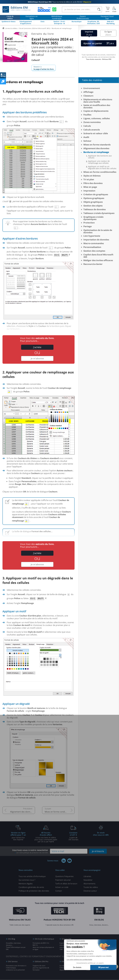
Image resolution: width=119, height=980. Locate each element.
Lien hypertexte (92, 236)
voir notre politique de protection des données (32, 853)
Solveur (87, 141)
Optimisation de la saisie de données (98, 231)
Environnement (92, 88)
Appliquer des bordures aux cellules (100, 157)
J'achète (37, 347)
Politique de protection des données (34, 891)
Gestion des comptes (94, 251)
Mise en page (90, 187)
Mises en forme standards (97, 145)
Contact (59, 891)
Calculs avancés (92, 130)
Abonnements (89, 884)
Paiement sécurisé (63, 880)
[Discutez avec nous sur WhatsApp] (54, 9)
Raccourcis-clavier (93, 264)
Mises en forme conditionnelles (59, 812)
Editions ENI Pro (42, 962)
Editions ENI (16, 9)
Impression (89, 191)
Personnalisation (92, 247)
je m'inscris (98, 851)
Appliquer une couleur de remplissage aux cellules (99, 162)
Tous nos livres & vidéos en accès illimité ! (59, 2)
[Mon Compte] (114, 9)
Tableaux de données (95, 209)
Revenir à (44, 68)
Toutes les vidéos (91, 887)
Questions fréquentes (64, 876)
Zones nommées (92, 122)
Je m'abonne (37, 359)
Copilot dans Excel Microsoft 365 (98, 256)
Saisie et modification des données (97, 106)
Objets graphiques (93, 202)
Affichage (88, 92)
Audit (86, 137)
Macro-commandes (94, 243)
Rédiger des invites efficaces (98, 260)
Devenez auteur (90, 891)
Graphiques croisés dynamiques (93, 218)
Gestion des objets (93, 206)
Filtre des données (93, 183)
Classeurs (88, 96)
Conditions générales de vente (31, 887)
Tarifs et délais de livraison (66, 884)
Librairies (87, 876)
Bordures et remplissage (96, 152)
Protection (89, 223)
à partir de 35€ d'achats (73, 836)
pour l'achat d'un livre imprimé (18, 836)
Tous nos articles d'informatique (32, 876)
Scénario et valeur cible (96, 133)
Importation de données (96, 240)
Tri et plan (89, 179)
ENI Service (13, 962)
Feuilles (87, 115)
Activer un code (62, 887)
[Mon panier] (108, 9)
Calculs (87, 126)
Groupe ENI (66, 939)
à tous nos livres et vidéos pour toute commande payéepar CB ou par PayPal (46, 837)
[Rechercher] (99, 9)
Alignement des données (22, 812)
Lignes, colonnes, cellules (97, 118)
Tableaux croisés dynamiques (99, 213)
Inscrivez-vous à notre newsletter (30, 851)
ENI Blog (12, 939)
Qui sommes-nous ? (27, 880)
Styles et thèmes (92, 176)
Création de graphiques (96, 194)
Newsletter (88, 880)
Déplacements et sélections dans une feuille (98, 101)
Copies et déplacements (96, 111)
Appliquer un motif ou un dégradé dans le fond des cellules (102, 167)
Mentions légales (26, 884)
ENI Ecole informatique (44, 939)
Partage (88, 226)
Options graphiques (94, 198)
